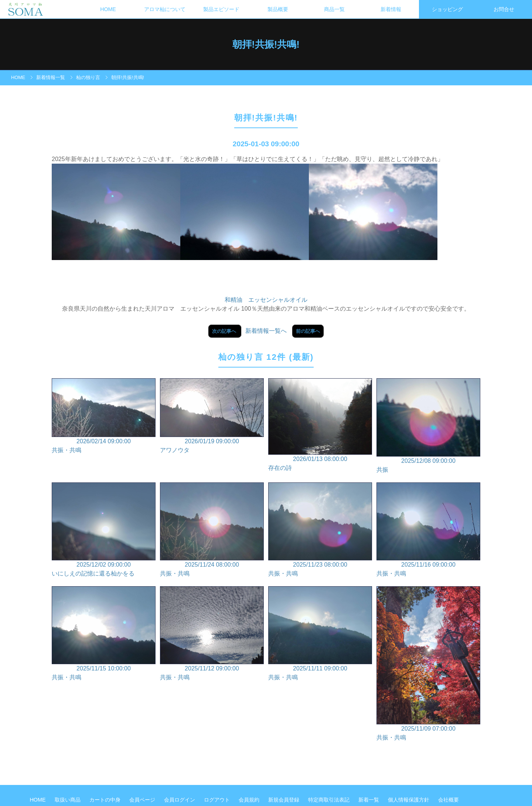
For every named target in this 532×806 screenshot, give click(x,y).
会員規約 (250, 800)
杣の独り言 (88, 77)
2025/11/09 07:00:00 (428, 664)
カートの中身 (106, 800)
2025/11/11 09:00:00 (320, 634)
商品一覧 (334, 9)
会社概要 (449, 800)
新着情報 (391, 9)
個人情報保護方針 (409, 800)
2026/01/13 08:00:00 (320, 425)
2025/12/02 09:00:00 (104, 530)
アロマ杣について (165, 9)
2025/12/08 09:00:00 (428, 426)
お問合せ (504, 9)
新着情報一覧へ (266, 331)
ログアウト (218, 800)
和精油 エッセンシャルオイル (266, 300)
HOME (108, 9)
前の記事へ (308, 331)
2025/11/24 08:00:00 (212, 530)
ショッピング (447, 9)
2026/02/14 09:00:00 (104, 416)
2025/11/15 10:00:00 (104, 634)
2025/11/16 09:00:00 (428, 530)
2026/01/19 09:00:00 (212, 416)
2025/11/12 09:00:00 (212, 634)
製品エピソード (221, 9)
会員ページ (143, 800)
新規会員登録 (284, 800)
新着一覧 (369, 800)
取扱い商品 (68, 800)
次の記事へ (225, 331)
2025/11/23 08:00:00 (320, 530)
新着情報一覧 (51, 77)
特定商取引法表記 (330, 800)
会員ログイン (180, 800)
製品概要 (278, 9)
